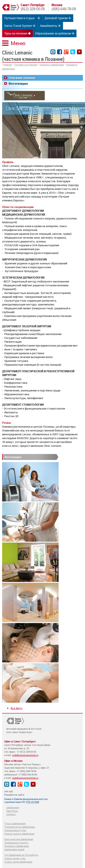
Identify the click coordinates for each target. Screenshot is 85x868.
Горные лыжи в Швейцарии (19, 834)
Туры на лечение (16, 33)
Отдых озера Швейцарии (18, 862)
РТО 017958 (33, 802)
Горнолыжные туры (15, 830)
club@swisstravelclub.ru (25, 755)
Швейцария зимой (14, 849)
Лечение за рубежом (26, 65)
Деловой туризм (56, 18)
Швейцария (13, 807)
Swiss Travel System (18, 26)
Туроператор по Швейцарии (19, 827)
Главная (8, 65)
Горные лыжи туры (15, 858)
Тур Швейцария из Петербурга (21, 855)
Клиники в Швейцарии (52, 65)
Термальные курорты (16, 843)
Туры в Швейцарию (15, 823)
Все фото (17, 708)
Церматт (11, 814)
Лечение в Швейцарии (17, 846)
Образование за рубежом (53, 33)
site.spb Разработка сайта (14, 793)
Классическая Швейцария (19, 839)
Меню (18, 43)
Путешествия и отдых (19, 18)
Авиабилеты (49, 26)
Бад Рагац (12, 811)
